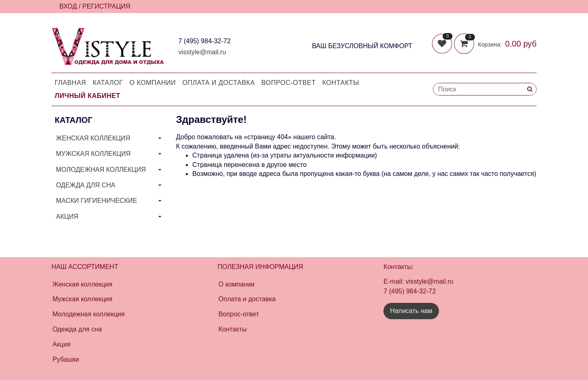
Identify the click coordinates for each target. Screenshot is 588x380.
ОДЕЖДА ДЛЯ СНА (86, 185)
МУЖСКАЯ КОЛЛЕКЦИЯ (93, 154)
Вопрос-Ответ (288, 83)
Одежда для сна (77, 329)
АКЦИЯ (67, 217)
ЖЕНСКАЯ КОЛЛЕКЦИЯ (93, 138)
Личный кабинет (87, 96)
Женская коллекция (82, 284)
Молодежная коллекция (88, 314)
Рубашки (66, 359)
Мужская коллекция (82, 299)
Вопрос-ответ (239, 314)
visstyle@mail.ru (202, 52)
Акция (61, 344)
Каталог (108, 83)
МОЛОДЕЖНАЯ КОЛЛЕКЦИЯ (101, 170)
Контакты (341, 83)
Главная (70, 83)
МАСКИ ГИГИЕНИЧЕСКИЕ (97, 201)
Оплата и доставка (219, 83)
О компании (153, 83)
